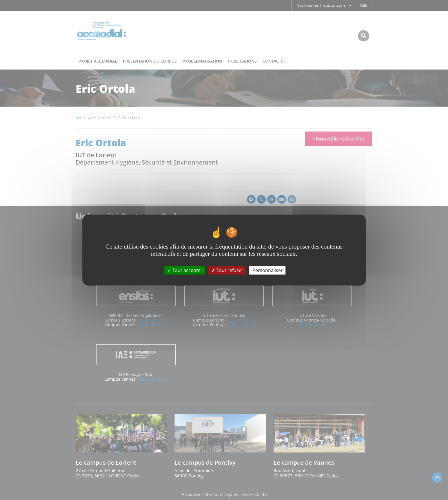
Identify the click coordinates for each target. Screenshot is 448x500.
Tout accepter (185, 270)
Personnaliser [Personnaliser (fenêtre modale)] (268, 270)
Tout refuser (227, 270)
